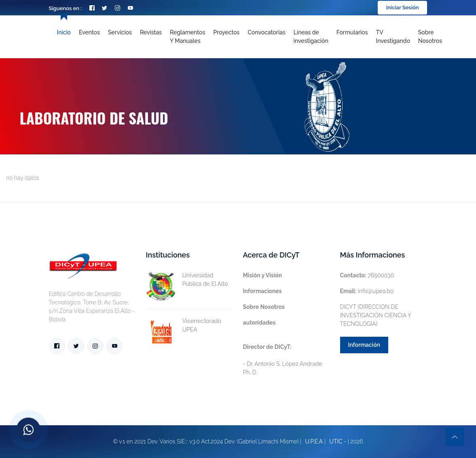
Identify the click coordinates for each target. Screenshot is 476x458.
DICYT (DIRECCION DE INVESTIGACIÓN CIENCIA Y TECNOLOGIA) (376, 315)
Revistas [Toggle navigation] (151, 32)
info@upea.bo (367, 291)
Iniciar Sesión (403, 7)
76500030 (367, 275)
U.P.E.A (314, 441)
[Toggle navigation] (311, 37)
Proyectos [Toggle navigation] (226, 32)
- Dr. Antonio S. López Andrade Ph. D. (283, 360)
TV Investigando (393, 37)
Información (364, 345)
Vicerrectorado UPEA (184, 325)
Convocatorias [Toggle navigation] (266, 32)
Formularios (352, 32)
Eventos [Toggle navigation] (89, 32)
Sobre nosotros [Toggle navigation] (430, 37)
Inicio (64, 32)
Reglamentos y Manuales (187, 37)
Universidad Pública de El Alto (187, 280)
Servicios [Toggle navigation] (120, 32)
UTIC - (338, 441)
